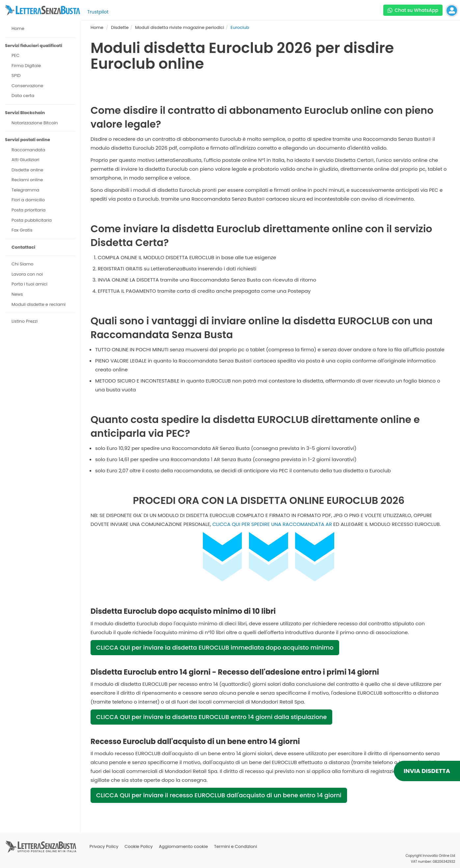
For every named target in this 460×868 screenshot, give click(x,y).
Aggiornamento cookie (184, 846)
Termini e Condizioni (236, 846)
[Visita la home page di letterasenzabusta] (42, 10)
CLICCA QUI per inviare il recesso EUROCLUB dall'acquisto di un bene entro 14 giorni (219, 795)
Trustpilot (98, 12)
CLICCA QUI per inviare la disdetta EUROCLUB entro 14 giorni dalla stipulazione (211, 717)
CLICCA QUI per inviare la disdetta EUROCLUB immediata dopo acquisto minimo (215, 647)
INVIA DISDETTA (427, 771)
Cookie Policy (139, 846)
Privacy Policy (104, 846)
